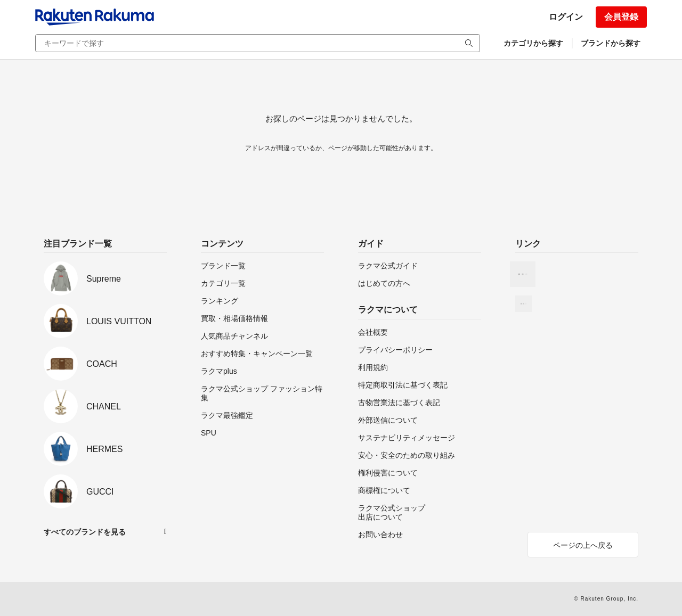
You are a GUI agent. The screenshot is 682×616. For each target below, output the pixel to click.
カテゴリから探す (533, 43)
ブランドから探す (611, 43)
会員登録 (621, 17)
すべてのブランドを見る (85, 532)
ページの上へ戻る (583, 545)
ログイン (566, 17)
